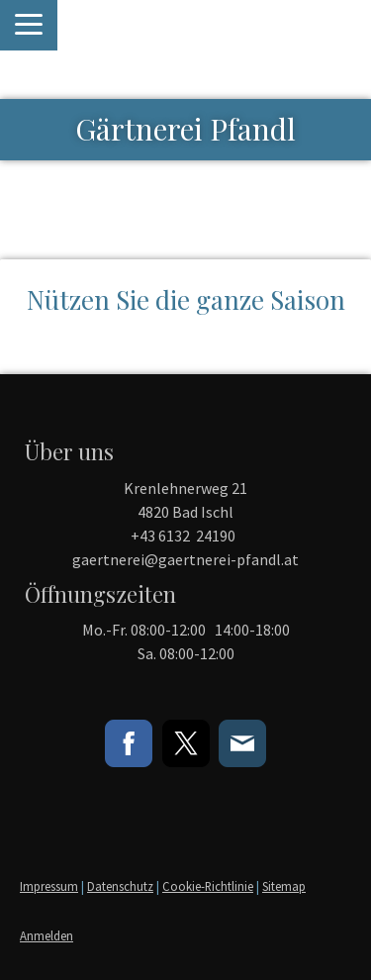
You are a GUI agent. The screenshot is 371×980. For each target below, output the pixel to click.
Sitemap (284, 886)
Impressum (49, 886)
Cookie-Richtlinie (208, 886)
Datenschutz (120, 886)
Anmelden (46, 935)
